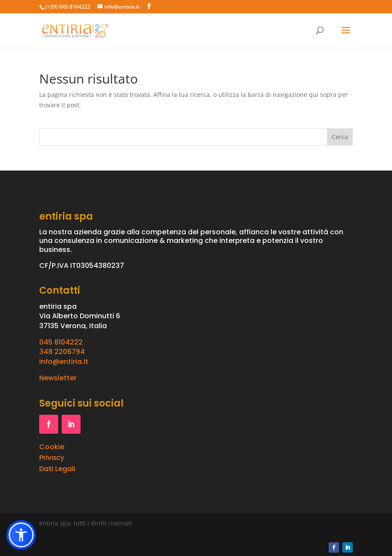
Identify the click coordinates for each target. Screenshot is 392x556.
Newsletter (58, 378)
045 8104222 (61, 342)
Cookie (52, 447)
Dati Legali (57, 469)
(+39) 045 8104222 (68, 7)
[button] (21, 535)
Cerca (340, 137)
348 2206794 (62, 352)
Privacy (52, 458)
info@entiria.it (64, 362)
